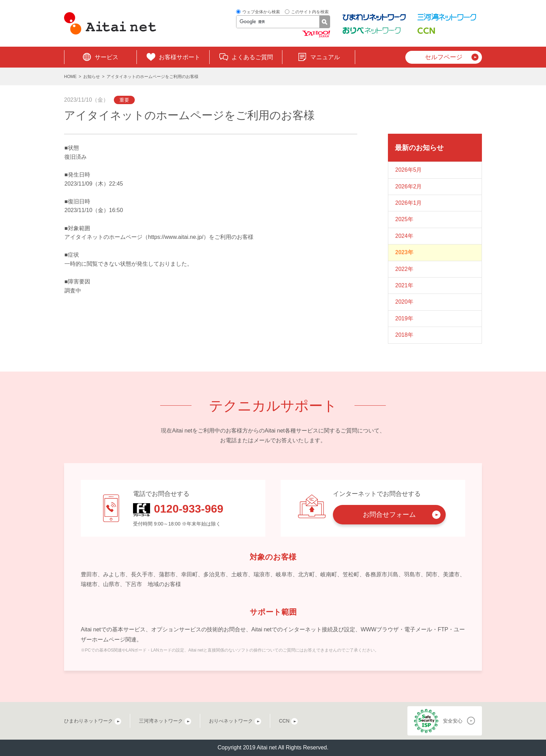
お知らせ (92, 77)
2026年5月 (409, 170)
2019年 (404, 318)
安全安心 (453, 721)
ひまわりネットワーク (88, 721)
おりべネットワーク (231, 721)
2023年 (404, 252)
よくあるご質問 (252, 57)
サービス (107, 57)
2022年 (404, 269)
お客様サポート (180, 57)
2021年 (404, 285)
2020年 (404, 302)
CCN (284, 721)
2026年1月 (409, 203)
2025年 (404, 219)
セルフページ (444, 57)
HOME (70, 77)
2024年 (404, 236)
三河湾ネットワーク (161, 721)
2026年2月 (409, 186)
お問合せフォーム (389, 515)
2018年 (404, 335)
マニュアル (325, 57)
